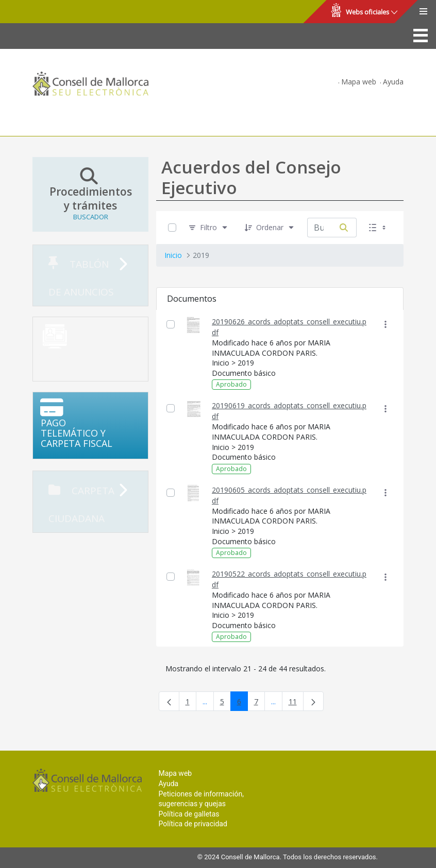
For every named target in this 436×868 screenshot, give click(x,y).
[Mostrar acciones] (385, 325)
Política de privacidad (193, 824)
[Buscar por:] (319, 228)
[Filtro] (208, 227)
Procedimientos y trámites (90, 194)
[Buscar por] (344, 228)
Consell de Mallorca (43, 12)
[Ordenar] (270, 227)
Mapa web (359, 82)
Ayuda (393, 82)
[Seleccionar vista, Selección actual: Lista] (378, 227)
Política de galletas (189, 814)
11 (296, 704)
